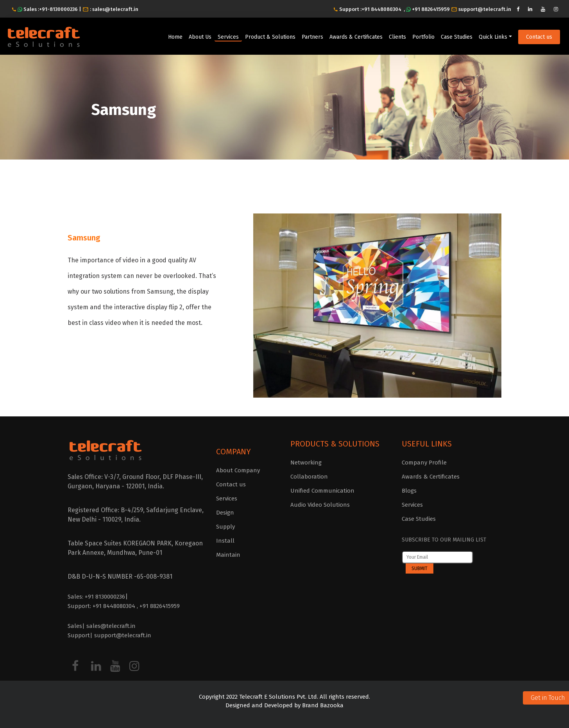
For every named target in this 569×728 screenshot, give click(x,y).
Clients (397, 37)
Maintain (228, 555)
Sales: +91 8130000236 (96, 597)
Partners (312, 37)
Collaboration (309, 477)
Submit (420, 568)
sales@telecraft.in (115, 9)
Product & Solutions (270, 37)
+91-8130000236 (59, 9)
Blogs (409, 491)
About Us (200, 37)
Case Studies (457, 37)
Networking (306, 463)
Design (225, 513)
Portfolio (423, 37)
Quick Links (493, 37)
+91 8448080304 (381, 9)
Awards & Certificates (356, 37)
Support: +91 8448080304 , (104, 606)
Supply (225, 527)
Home (175, 37)
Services (228, 37)
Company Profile (424, 463)
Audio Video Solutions (320, 505)
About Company (238, 470)
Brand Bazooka (322, 705)
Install (225, 541)
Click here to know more (115, 356)
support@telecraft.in (485, 9)
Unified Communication (322, 491)
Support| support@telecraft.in (109, 635)
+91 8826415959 (431, 9)
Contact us (539, 37)
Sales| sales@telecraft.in (102, 626)
